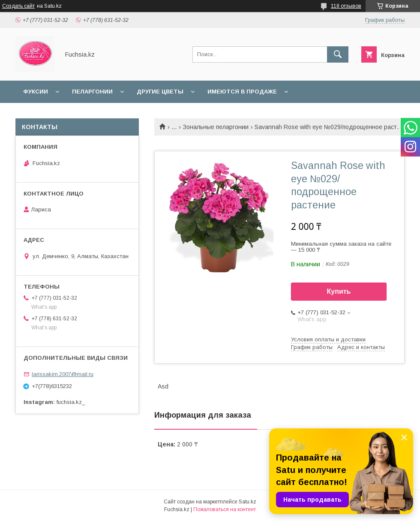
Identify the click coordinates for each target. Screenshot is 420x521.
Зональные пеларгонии (216, 127)
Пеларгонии (92, 92)
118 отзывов (346, 6)
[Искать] (338, 54)
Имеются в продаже (242, 92)
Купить (339, 291)
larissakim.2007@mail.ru (63, 374)
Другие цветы (160, 92)
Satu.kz (247, 502)
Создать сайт (18, 6)
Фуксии (36, 92)
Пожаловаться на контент (225, 509)
